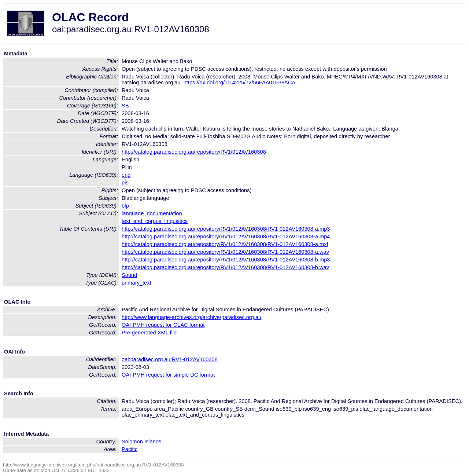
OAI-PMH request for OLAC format (163, 325)
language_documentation (152, 213)
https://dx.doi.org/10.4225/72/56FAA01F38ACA (240, 83)
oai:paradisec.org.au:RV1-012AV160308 (170, 359)
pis (125, 183)
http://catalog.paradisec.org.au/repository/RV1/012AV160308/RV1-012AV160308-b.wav (225, 267)
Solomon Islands (141, 442)
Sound (129, 275)
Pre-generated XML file (149, 333)
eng (126, 175)
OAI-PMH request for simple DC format (168, 375)
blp (125, 206)
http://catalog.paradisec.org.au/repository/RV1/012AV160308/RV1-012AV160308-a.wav (225, 252)
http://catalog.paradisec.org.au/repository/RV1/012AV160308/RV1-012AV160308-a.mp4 (226, 237)
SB (125, 106)
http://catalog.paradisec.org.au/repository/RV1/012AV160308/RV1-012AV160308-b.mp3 (226, 260)
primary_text (136, 283)
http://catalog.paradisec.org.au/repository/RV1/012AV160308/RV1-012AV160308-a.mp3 (226, 229)
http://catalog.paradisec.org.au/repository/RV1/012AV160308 (194, 152)
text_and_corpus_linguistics (155, 221)
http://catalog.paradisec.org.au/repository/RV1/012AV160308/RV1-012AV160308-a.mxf (225, 244)
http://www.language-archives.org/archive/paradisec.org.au (191, 317)
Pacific (130, 449)
